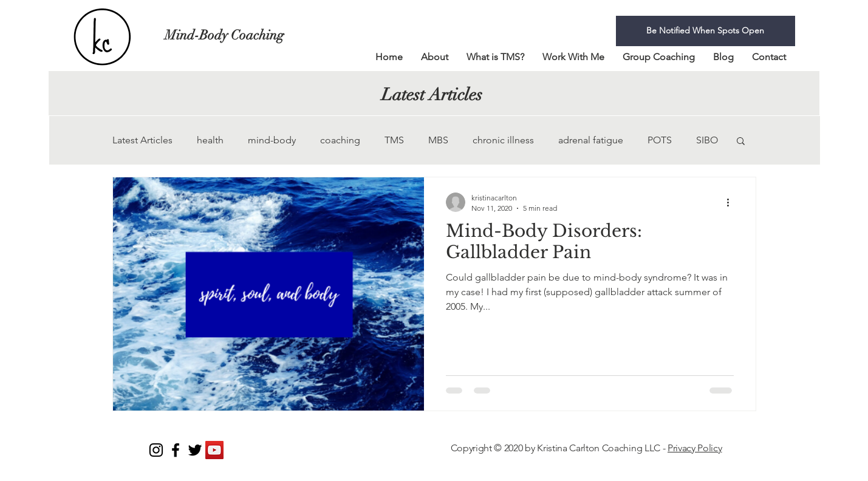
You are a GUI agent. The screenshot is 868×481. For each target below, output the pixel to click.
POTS (660, 140)
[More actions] (732, 202)
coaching (340, 140)
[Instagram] (156, 450)
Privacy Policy (695, 448)
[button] (741, 142)
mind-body (272, 140)
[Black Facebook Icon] (176, 450)
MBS (438, 140)
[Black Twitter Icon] (195, 450)
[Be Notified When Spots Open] (706, 31)
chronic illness (503, 140)
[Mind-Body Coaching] (238, 35)
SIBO (707, 140)
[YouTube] (214, 450)
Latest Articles (142, 140)
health (210, 140)
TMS (394, 140)
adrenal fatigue (591, 140)
